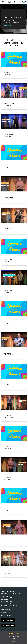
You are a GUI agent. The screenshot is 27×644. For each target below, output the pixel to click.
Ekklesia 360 (14, 641)
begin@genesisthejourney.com (10, 605)
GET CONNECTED (8, 625)
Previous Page (7, 26)
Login (14, 639)
